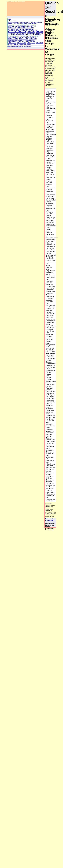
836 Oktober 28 (32, 37)
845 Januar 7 (31, 42)
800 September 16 (13, 22)
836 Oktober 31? (13, 39)
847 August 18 (31, 43)
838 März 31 (32, 39)
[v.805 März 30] (30, 25)
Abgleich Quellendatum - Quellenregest (20, 46)
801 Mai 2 (17, 24)
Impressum (49, 521)
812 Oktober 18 (12, 31)
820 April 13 (31, 33)
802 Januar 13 (21, 25)
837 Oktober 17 (23, 39)
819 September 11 (21, 33)
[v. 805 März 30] (22, 26)
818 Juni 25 (11, 33)
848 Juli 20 (40, 43)
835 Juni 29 (23, 37)
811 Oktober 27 (29, 29)
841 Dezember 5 (29, 40)
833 (28, 35)
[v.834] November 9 (34, 36)
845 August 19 (12, 43)
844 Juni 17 (23, 42)
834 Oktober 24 (12, 36)
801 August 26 (32, 24)
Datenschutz (49, 519)
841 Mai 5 (21, 40)
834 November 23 (13, 37)
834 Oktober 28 (22, 36)
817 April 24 (39, 32)
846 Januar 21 (22, 43)
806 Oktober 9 (12, 28)
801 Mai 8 (24, 24)
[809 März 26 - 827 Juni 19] (25, 28)
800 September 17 (25, 22)
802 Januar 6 (12, 25)
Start (9, 19)
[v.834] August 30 (35, 35)
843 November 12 (13, 42)
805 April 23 (32, 26)
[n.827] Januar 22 (21, 35)
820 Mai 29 (39, 33)
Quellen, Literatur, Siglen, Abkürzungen (20, 45)
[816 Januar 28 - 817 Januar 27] (27, 31)
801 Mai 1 (11, 24)
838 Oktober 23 (12, 40)
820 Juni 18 (11, 35)
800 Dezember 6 (36, 22)
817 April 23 (31, 32)
